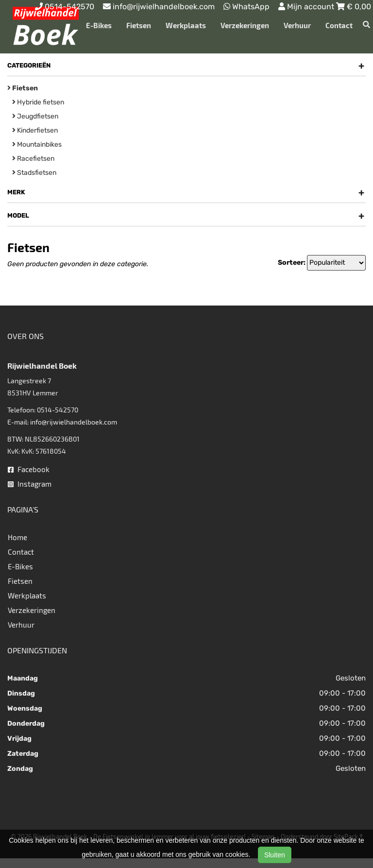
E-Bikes (99, 25)
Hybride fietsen (38, 102)
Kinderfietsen (35, 130)
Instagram (30, 484)
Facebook (29, 469)
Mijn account (307, 7)
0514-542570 (58, 410)
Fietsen (139, 25)
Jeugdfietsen (35, 116)
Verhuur (297, 25)
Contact (339, 25)
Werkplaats (186, 25)
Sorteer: (292, 263)
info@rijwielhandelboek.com (74, 422)
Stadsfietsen (34, 173)
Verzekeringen (245, 25)
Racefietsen (33, 159)
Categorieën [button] (186, 66)
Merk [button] (186, 192)
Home (17, 537)
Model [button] (186, 216)
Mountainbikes (37, 145)
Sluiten (275, 855)
